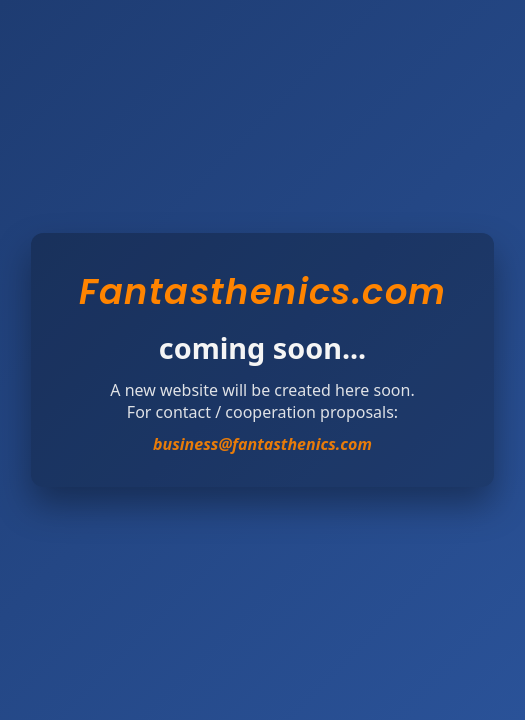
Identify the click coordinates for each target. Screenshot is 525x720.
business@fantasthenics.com (262, 444)
